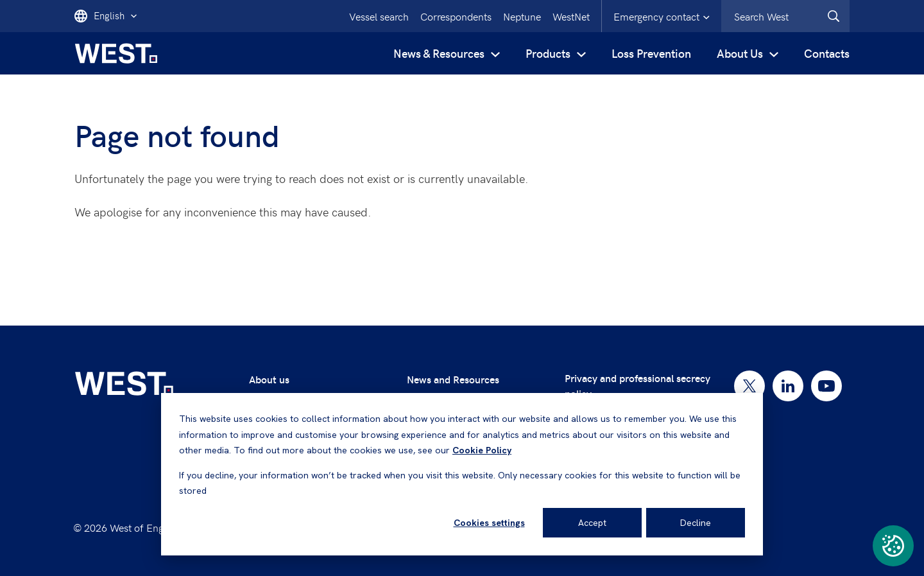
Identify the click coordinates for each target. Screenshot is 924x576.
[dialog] (462, 474)
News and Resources (453, 379)
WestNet (571, 16)
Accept (592, 523)
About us (269, 379)
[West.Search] (834, 16)
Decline (696, 523)
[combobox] (785, 16)
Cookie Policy (482, 450)
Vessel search (379, 16)
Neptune (522, 16)
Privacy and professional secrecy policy (637, 386)
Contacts (827, 53)
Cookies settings (489, 523)
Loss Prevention (651, 53)
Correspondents (456, 16)
